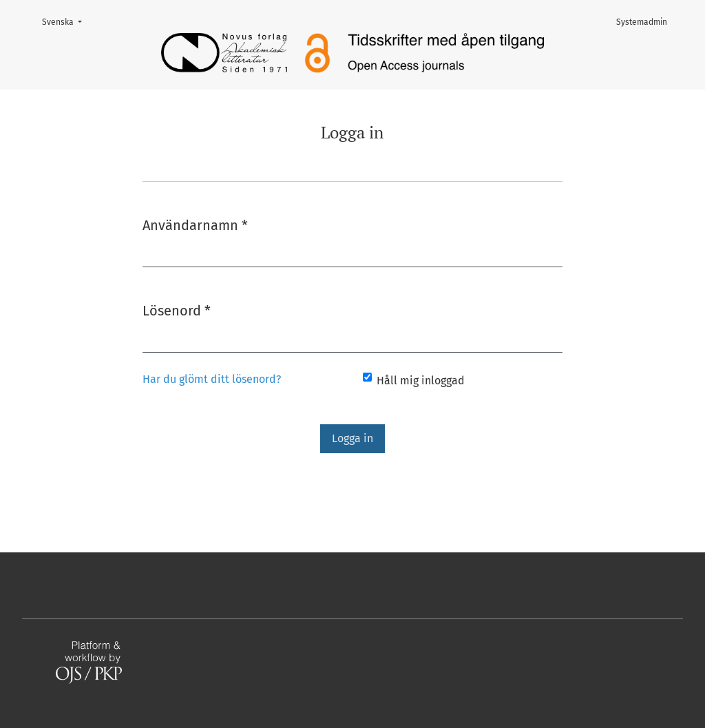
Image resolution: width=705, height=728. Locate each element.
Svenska (66, 21)
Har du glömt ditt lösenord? (212, 379)
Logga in (352, 438)
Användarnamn (195, 224)
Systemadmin (642, 22)
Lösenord (177, 310)
